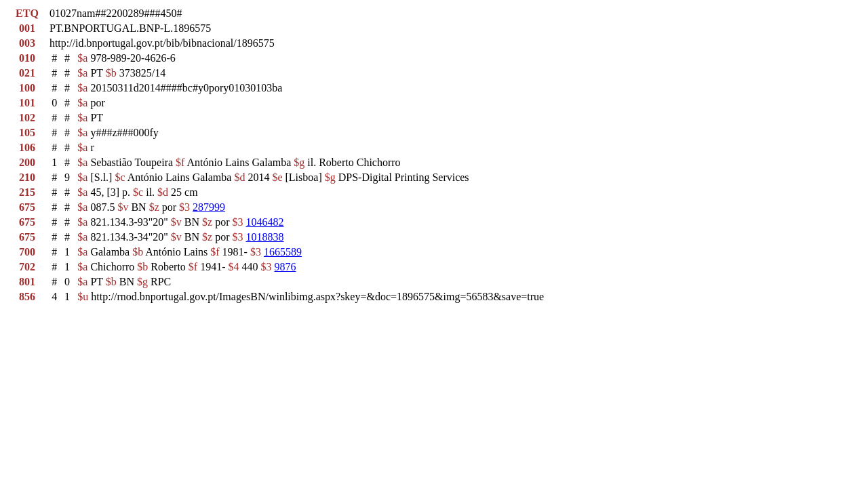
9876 (285, 267)
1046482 (264, 222)
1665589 (283, 252)
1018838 (264, 237)
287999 (209, 207)
